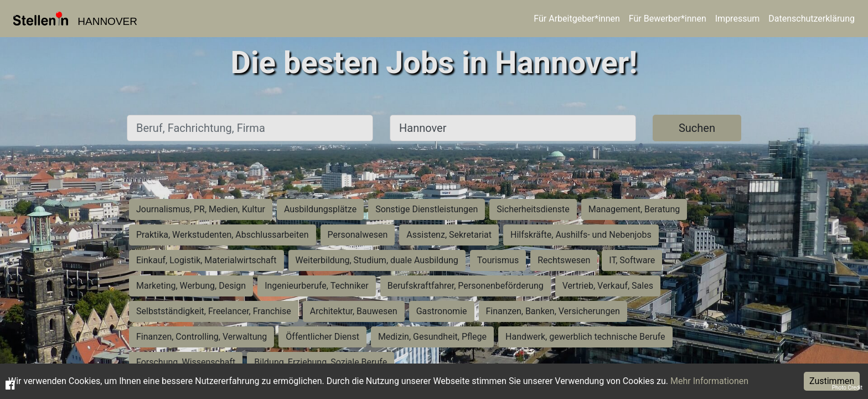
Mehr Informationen (709, 381)
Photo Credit (847, 388)
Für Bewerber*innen (668, 19)
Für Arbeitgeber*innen (577, 19)
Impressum (738, 19)
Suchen (697, 128)
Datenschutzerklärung (812, 19)
